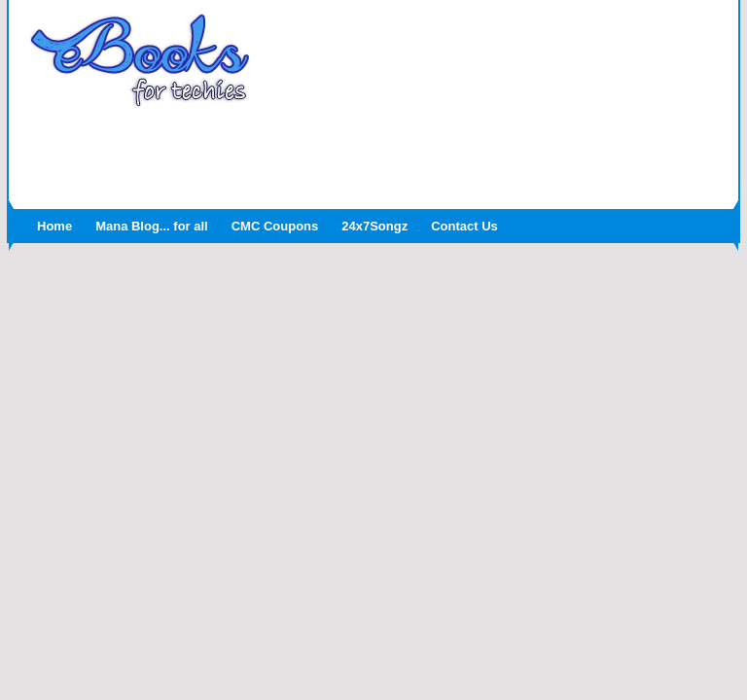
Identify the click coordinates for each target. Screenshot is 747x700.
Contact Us (464, 226)
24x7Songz (374, 226)
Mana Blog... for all (152, 226)
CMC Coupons (275, 226)
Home (54, 226)
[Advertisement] (373, 153)
